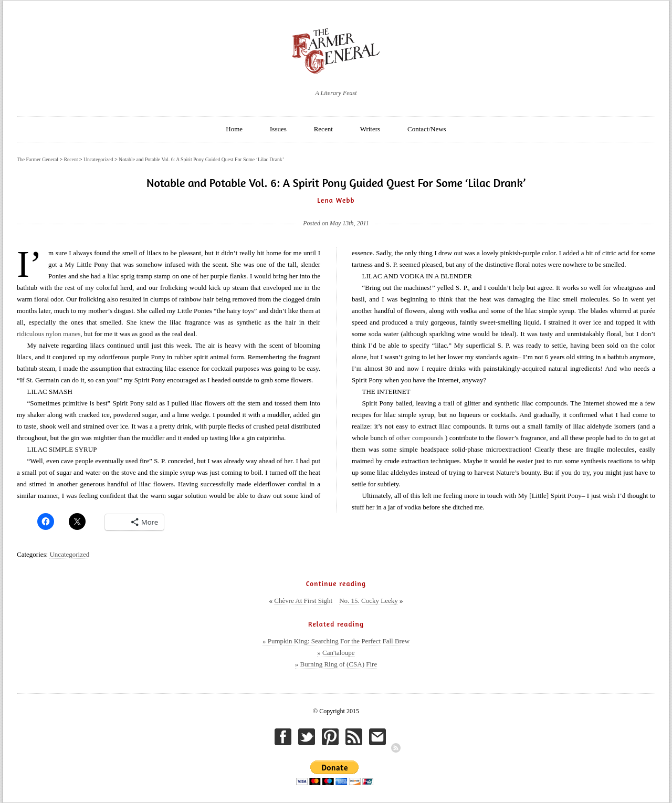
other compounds (420, 438)
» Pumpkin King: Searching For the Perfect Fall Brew (336, 641)
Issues (278, 129)
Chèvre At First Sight (303, 601)
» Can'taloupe (336, 653)
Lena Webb (336, 200)
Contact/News (427, 129)
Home (234, 129)
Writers (370, 129)
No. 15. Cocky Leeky (369, 601)
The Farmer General (38, 159)
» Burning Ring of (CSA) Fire (336, 664)
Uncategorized (69, 554)
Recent (323, 129)
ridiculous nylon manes (49, 334)
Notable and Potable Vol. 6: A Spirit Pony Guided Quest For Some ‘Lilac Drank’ (201, 159)
